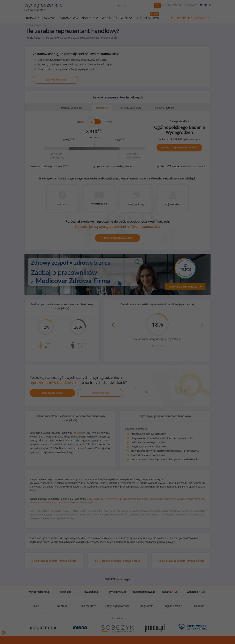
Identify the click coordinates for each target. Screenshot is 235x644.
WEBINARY (109, 18)
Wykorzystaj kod (100, 393)
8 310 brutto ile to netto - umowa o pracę (117, 561)
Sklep (205, 5)
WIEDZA (126, 18)
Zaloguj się (174, 5)
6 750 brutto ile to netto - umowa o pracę (54, 561)
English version (173, 606)
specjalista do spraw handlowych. (75, 502)
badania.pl (170, 592)
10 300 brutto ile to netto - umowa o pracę (181, 561)
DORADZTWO (68, 18)
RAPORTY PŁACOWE (41, 18)
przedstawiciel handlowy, (134, 499)
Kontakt (191, 5)
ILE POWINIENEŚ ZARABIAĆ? (189, 18)
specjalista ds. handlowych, (103, 499)
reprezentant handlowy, (43, 502)
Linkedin (199, 606)
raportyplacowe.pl (144, 592)
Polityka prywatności (118, 606)
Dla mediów (88, 606)
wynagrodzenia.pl (39, 592)
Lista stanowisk (36, 25)
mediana (79, 433)
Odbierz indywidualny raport (117, 238)
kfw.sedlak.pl (91, 592)
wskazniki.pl (196, 592)
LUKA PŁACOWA (147, 18)
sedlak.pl (65, 592)
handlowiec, (156, 499)
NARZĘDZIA (90, 18)
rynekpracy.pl (117, 592)
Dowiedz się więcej (52, 393)
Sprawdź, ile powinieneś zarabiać (179, 147)
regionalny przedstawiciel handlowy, (185, 499)
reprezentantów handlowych (54, 382)
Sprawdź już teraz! (56, 80)
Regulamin (147, 606)
